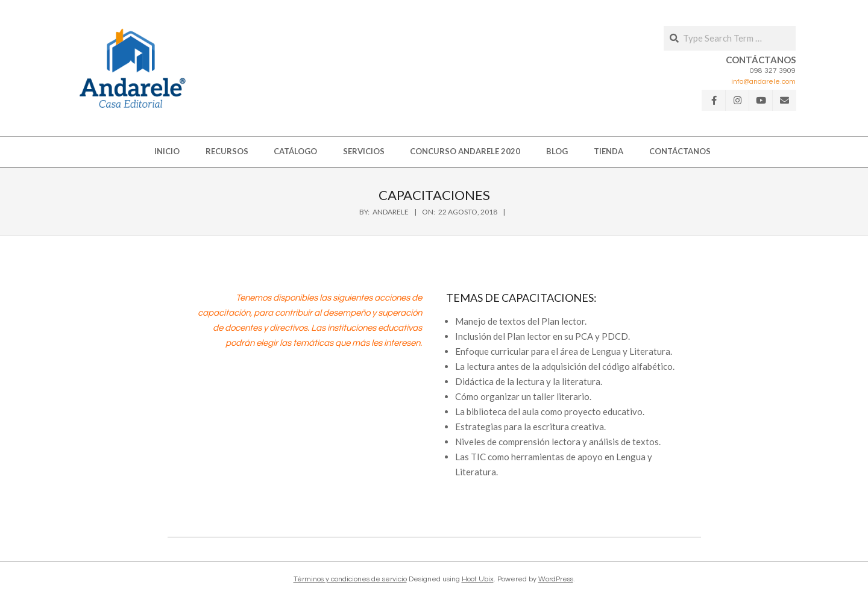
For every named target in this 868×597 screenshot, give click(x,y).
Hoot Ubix (478, 579)
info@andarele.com (763, 82)
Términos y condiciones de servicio (350, 579)
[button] (133, 68)
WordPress (556, 579)
